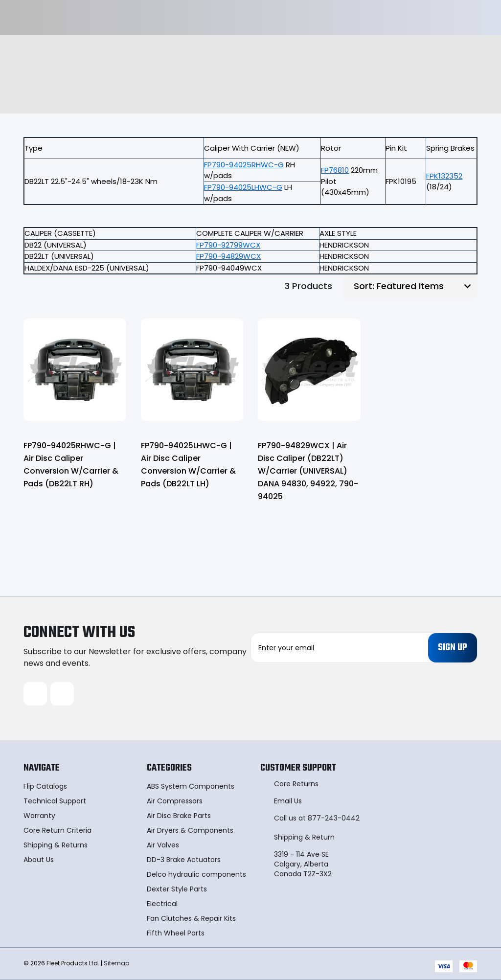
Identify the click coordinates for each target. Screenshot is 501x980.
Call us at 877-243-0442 (317, 818)
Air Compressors (175, 801)
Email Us (288, 801)
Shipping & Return (304, 837)
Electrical (162, 904)
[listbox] (426, 286)
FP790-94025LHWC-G (243, 187)
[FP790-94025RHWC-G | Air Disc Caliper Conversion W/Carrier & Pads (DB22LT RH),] (75, 370)
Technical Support (55, 801)
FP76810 (335, 170)
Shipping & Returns (56, 845)
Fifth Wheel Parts (176, 933)
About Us (39, 860)
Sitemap (116, 963)
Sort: (364, 286)
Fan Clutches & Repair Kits (191, 918)
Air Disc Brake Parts (179, 816)
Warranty (39, 816)
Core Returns (296, 784)
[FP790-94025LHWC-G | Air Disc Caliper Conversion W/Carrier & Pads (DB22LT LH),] (192, 370)
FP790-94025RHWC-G (244, 165)
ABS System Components (191, 786)
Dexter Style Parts (177, 889)
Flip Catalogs (45, 786)
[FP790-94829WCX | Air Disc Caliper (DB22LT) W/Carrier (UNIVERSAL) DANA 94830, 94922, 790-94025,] (309, 370)
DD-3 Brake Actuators (184, 860)
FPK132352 (444, 176)
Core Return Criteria (57, 830)
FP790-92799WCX (228, 245)
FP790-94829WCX (228, 256)
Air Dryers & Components (190, 830)
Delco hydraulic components (196, 874)
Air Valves (163, 845)
